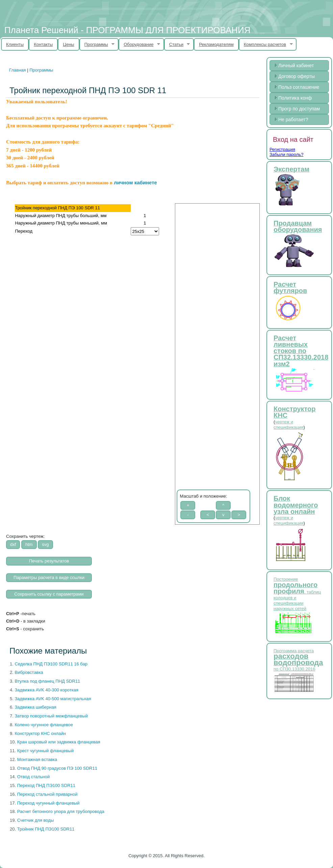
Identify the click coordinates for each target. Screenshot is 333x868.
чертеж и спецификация (288, 425)
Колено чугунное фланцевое (44, 725)
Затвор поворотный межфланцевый (51, 716)
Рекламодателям (216, 44)
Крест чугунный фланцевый (46, 751)
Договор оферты (297, 76)
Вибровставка (29, 672)
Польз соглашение (299, 87)
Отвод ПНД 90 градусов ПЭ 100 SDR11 (57, 768)
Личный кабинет (296, 65)
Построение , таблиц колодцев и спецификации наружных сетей (297, 594)
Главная (17, 70)
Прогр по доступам (299, 109)
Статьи (177, 45)
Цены (68, 44)
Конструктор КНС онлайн (40, 733)
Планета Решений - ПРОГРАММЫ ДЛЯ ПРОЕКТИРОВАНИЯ (127, 30)
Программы (97, 45)
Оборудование (139, 45)
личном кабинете (135, 182)
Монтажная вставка (37, 759)
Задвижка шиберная (35, 707)
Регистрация (282, 149)
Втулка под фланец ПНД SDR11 (47, 681)
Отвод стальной (34, 777)
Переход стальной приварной (47, 794)
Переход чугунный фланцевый (48, 803)
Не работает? (293, 120)
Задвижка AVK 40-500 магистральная (53, 699)
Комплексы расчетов (266, 45)
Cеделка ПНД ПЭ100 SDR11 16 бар (51, 664)
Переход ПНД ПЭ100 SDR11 (46, 785)
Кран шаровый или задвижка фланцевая (59, 742)
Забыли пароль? (286, 154)
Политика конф (295, 98)
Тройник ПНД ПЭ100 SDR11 (46, 829)
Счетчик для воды (36, 820)
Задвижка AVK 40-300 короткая (46, 690)
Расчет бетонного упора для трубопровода (61, 811)
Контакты (43, 44)
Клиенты (15, 44)
